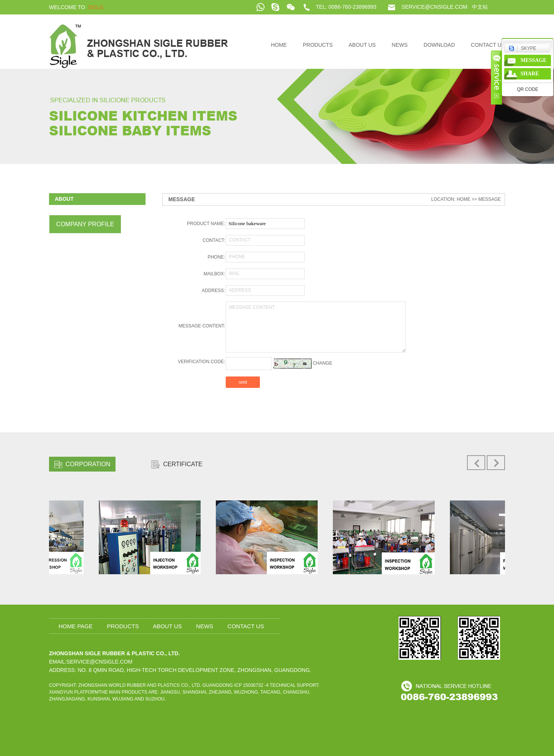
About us (362, 45)
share (530, 74)
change (322, 363)
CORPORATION (82, 465)
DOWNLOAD (439, 45)
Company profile (85, 224)
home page (76, 626)
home (279, 45)
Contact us (488, 45)
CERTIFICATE (177, 465)
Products (318, 45)
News (400, 45)
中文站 (480, 7)
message (533, 60)
